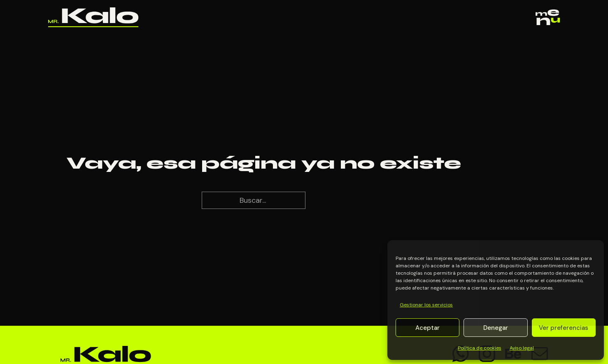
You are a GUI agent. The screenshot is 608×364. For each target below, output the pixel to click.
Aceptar (427, 328)
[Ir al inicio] (93, 17)
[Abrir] (548, 17)
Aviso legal (522, 348)
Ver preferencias (564, 328)
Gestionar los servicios (426, 305)
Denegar (496, 328)
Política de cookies (480, 348)
